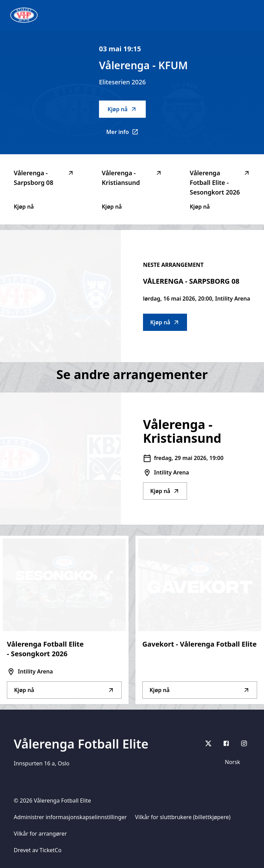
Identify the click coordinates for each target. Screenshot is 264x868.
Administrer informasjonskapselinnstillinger (70, 817)
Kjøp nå (122, 109)
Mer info (126, 134)
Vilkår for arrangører (40, 834)
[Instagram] (244, 743)
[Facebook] (226, 743)
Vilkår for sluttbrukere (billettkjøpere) (183, 817)
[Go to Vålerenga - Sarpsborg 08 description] (60, 296)
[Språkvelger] (235, 762)
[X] (208, 743)
